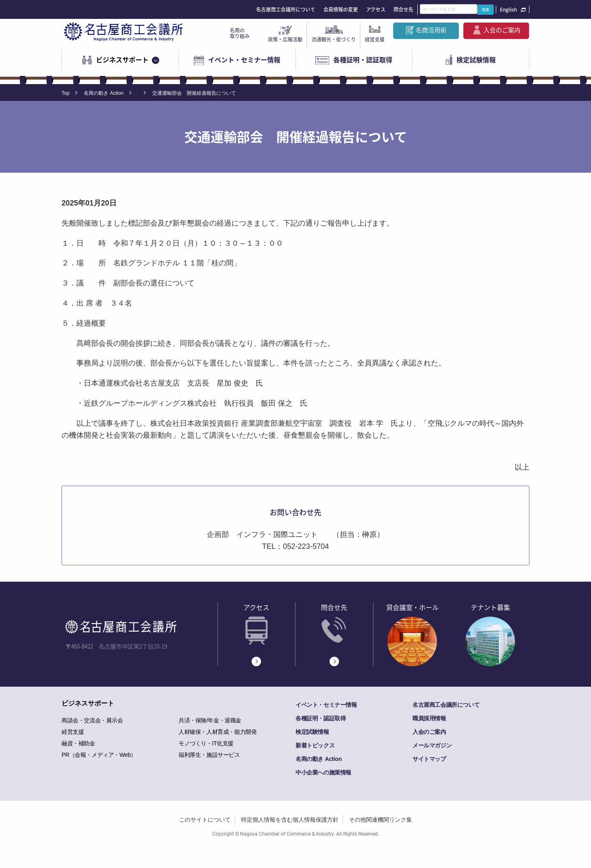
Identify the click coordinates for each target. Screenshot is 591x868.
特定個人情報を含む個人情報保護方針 (290, 820)
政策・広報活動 (285, 39)
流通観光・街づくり (334, 39)
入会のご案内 (502, 30)
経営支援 (375, 39)
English (508, 9)
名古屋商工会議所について (286, 9)
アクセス (376, 9)
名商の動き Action (104, 93)
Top (65, 93)
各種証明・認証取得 (363, 59)
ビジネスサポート (122, 59)
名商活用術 (431, 30)
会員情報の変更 (341, 9)
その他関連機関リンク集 (380, 820)
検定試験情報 (476, 59)
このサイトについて (205, 820)
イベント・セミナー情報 (244, 59)
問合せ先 (403, 9)
